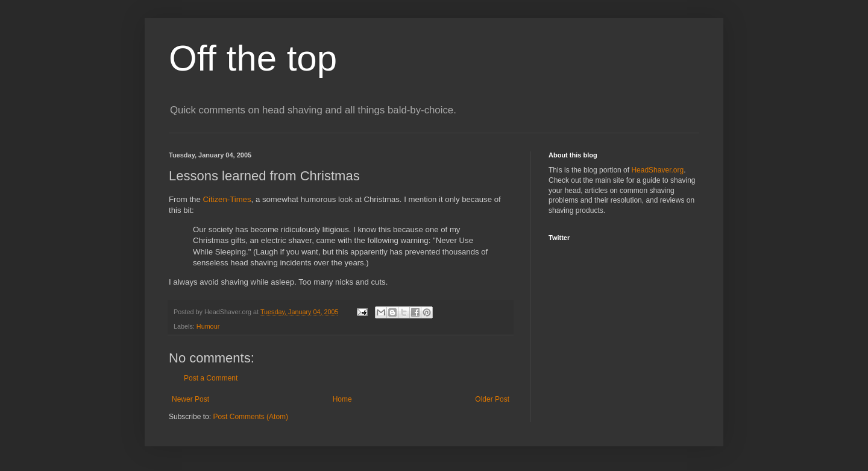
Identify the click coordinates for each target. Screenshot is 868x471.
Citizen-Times (227, 199)
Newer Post (190, 399)
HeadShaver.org (657, 170)
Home (342, 399)
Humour (208, 326)
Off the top (253, 58)
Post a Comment (211, 378)
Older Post (492, 399)
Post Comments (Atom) (250, 417)
